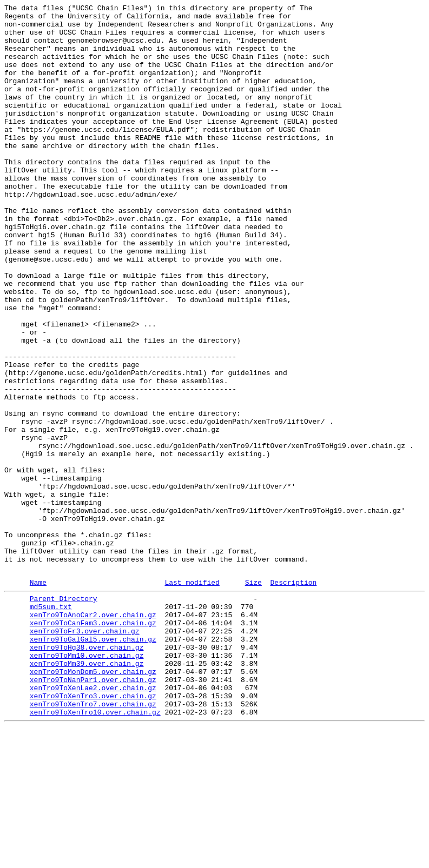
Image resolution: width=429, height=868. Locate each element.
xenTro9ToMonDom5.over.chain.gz (93, 803)
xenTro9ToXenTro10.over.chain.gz (95, 851)
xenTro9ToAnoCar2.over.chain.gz (93, 735)
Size (253, 697)
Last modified (192, 697)
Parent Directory (64, 715)
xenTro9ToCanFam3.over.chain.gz (93, 744)
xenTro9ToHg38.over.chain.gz (87, 773)
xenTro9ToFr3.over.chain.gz (85, 754)
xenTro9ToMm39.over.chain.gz (87, 793)
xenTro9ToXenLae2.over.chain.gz (93, 822)
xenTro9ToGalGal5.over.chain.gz (93, 764)
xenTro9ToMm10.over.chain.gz (87, 783)
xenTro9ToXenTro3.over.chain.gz (93, 832)
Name (38, 697)
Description (293, 697)
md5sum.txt (51, 725)
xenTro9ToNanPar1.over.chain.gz (93, 812)
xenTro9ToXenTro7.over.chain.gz (93, 842)
